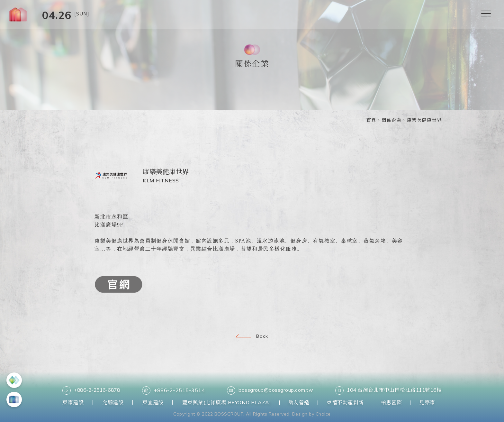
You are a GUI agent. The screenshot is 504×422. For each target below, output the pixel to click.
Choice (323, 414)
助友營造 (301, 402)
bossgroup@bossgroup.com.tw (270, 390)
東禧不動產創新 (348, 402)
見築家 (434, 402)
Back (252, 336)
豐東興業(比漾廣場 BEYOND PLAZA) (227, 402)
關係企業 (392, 120)
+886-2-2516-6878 (94, 390)
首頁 (371, 120)
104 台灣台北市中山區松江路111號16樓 (387, 390)
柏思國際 (396, 402)
